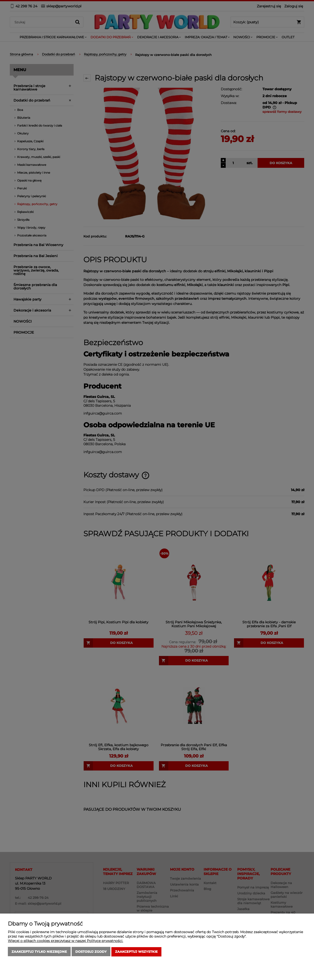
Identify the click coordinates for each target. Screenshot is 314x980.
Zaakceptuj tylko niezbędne (39, 952)
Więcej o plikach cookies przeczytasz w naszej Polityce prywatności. (65, 941)
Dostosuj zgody (91, 952)
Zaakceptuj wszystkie (136, 952)
